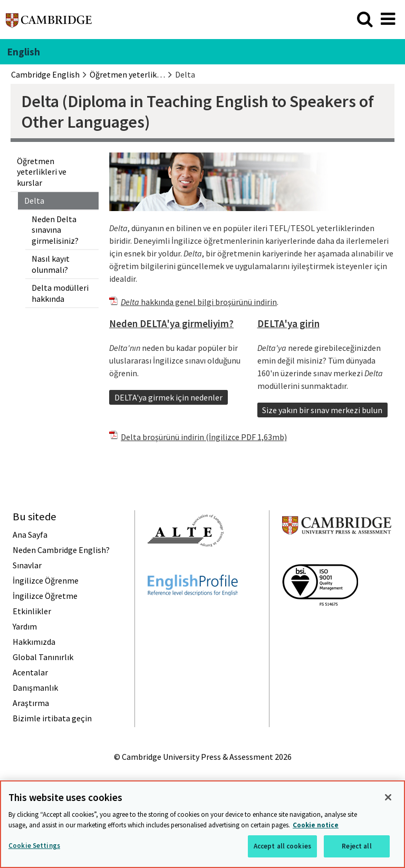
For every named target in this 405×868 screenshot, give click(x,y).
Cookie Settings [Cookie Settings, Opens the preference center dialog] (34, 846)
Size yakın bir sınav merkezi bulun (322, 410)
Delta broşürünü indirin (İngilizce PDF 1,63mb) (204, 437)
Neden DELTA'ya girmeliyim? (171, 323)
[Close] (388, 797)
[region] (202, 824)
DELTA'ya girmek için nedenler (168, 397)
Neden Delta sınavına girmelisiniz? (55, 230)
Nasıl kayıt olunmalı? (51, 264)
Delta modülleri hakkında (60, 293)
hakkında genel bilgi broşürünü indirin (199, 302)
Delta (34, 201)
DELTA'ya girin (288, 323)
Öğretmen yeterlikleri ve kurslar (42, 172)
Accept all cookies (282, 846)
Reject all (356, 846)
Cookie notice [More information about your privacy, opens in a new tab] (316, 825)
